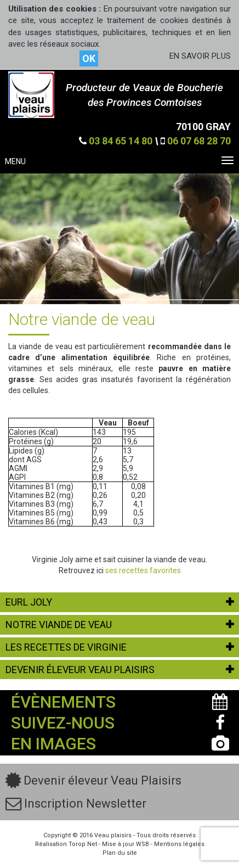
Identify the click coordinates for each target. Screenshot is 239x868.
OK (89, 58)
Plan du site (120, 853)
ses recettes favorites (143, 570)
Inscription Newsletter (76, 803)
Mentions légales (179, 844)
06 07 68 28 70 (199, 141)
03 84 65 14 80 (121, 141)
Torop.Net (83, 844)
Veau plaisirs (113, 835)
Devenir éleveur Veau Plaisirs (93, 780)
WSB (143, 844)
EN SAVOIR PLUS (200, 56)
